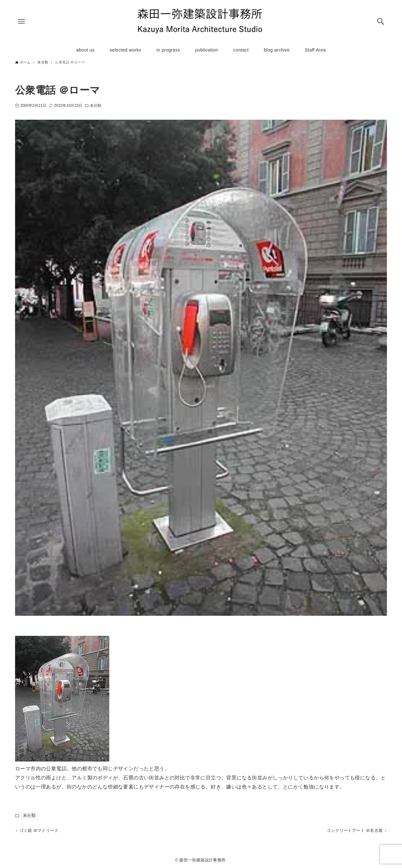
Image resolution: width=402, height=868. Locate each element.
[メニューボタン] (21, 21)
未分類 (95, 106)
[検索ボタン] (381, 21)
